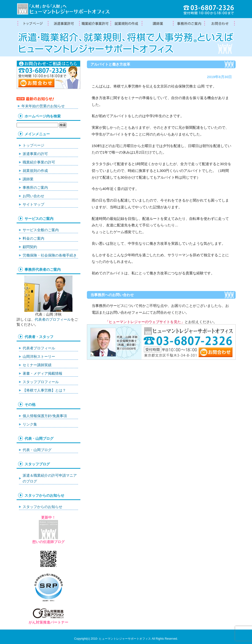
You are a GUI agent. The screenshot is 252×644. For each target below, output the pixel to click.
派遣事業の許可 (35, 154)
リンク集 (30, 424)
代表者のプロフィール (53, 319)
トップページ (32, 24)
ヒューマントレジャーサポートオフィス (125, 639)
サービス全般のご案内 (41, 230)
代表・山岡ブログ (37, 450)
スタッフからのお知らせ (42, 507)
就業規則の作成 (126, 24)
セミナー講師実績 (37, 365)
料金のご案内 (33, 238)
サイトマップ (33, 204)
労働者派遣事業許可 (64, 24)
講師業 (157, 24)
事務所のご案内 (35, 187)
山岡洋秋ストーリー (39, 356)
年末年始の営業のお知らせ (43, 106)
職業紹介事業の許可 (95, 24)
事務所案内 (189, 24)
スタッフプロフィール (41, 382)
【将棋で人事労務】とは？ (44, 390)
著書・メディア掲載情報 (42, 373)
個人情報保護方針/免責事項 (45, 416)
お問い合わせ (33, 196)
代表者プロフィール (39, 348)
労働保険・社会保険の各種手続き (50, 255)
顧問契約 (30, 247)
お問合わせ (220, 24)
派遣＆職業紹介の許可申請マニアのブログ (50, 478)
